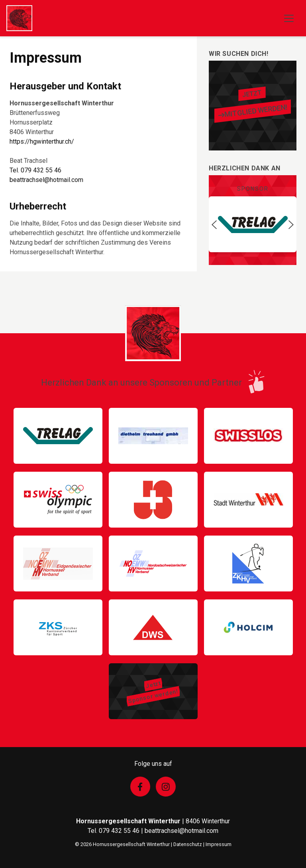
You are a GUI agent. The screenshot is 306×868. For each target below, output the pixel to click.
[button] (214, 224)
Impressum (219, 844)
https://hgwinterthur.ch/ (42, 141)
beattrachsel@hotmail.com (46, 180)
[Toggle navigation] (289, 18)
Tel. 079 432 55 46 (35, 170)
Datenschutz (188, 844)
